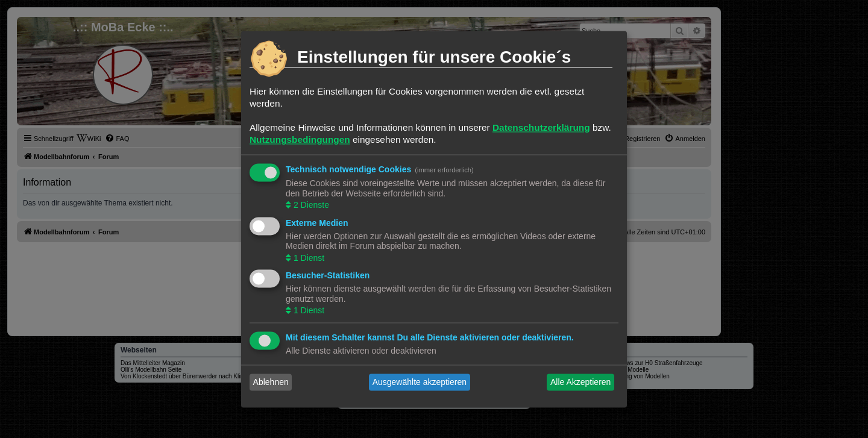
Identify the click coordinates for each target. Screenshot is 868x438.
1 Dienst (308, 258)
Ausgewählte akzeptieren (420, 382)
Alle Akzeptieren (580, 382)
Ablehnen (271, 382)
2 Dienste (310, 205)
